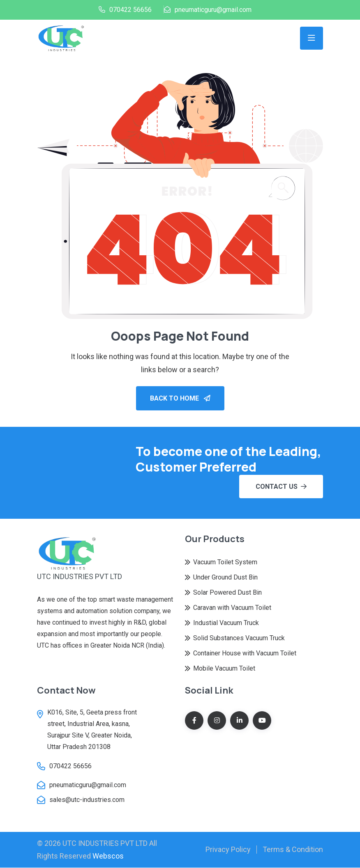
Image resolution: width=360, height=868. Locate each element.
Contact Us (281, 487)
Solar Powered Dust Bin (227, 593)
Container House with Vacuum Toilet (245, 654)
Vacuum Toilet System (225, 562)
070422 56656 (130, 10)
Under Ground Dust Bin (225, 578)
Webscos (108, 856)
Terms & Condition (293, 850)
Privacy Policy (228, 850)
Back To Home (180, 399)
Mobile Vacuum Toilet (224, 669)
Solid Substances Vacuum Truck (239, 638)
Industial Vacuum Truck (226, 623)
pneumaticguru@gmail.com (213, 10)
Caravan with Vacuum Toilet (232, 608)
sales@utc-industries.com (87, 800)
